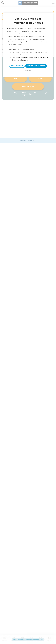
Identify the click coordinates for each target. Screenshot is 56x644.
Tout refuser (28, 71)
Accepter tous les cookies (36, 66)
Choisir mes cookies (17, 66)
